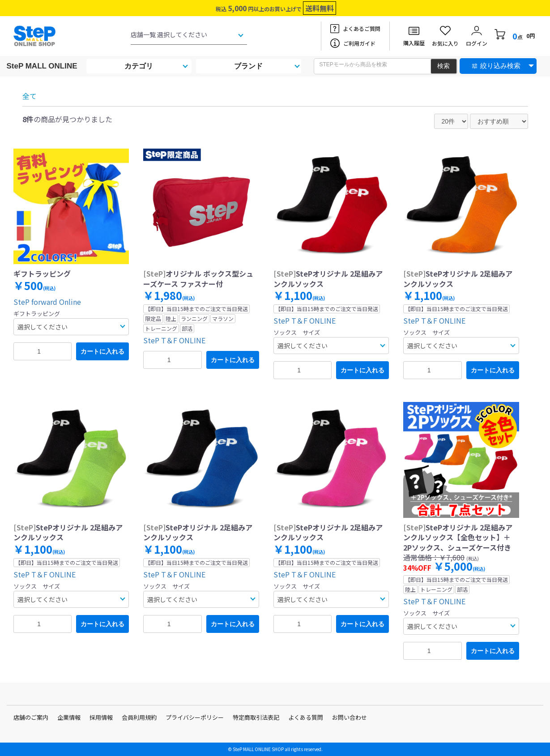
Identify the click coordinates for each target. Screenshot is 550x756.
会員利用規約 (139, 717)
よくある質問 (306, 717)
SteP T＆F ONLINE (174, 340)
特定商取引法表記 (256, 717)
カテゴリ (139, 66)
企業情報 (69, 717)
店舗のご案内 (31, 717)
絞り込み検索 (500, 66)
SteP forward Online (47, 302)
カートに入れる (102, 351)
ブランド (248, 66)
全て (30, 96)
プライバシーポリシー (195, 717)
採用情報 (101, 717)
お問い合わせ (350, 717)
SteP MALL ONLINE (42, 66)
